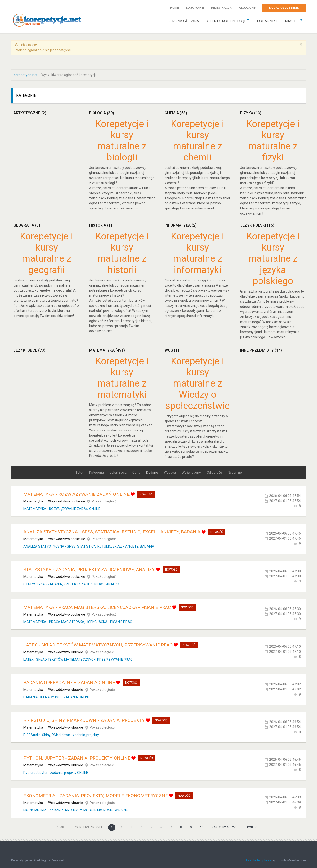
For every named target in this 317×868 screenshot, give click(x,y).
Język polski (257, 225)
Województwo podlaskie (67, 501)
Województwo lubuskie (66, 652)
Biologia (102, 113)
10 (202, 827)
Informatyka (181, 225)
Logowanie (195, 8)
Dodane (152, 472)
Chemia (176, 113)
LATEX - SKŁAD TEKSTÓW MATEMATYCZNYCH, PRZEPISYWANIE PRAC (98, 645)
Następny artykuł (225, 827)
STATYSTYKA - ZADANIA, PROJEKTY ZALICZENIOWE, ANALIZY (89, 569)
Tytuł (80, 472)
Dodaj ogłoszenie (284, 8)
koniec (252, 827)
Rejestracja (221, 8)
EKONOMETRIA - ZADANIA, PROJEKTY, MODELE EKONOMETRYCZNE (96, 795)
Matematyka (107, 350)
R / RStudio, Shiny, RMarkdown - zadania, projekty (84, 720)
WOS (172, 350)
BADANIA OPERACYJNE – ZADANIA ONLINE (69, 682)
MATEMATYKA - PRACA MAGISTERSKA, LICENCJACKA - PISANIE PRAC (97, 607)
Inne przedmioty (261, 350)
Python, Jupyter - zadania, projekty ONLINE (77, 758)
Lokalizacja (119, 472)
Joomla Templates (258, 860)
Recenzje (235, 472)
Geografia (27, 225)
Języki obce (29, 350)
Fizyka (251, 113)
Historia (101, 225)
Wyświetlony (192, 472)
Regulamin (248, 8)
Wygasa (170, 472)
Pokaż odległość (104, 501)
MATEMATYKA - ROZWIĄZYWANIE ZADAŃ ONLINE (76, 494)
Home (174, 8)
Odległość (215, 472)
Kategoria (97, 472)
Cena (137, 472)
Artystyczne (30, 113)
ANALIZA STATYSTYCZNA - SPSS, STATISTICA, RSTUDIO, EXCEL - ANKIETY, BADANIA (112, 532)
